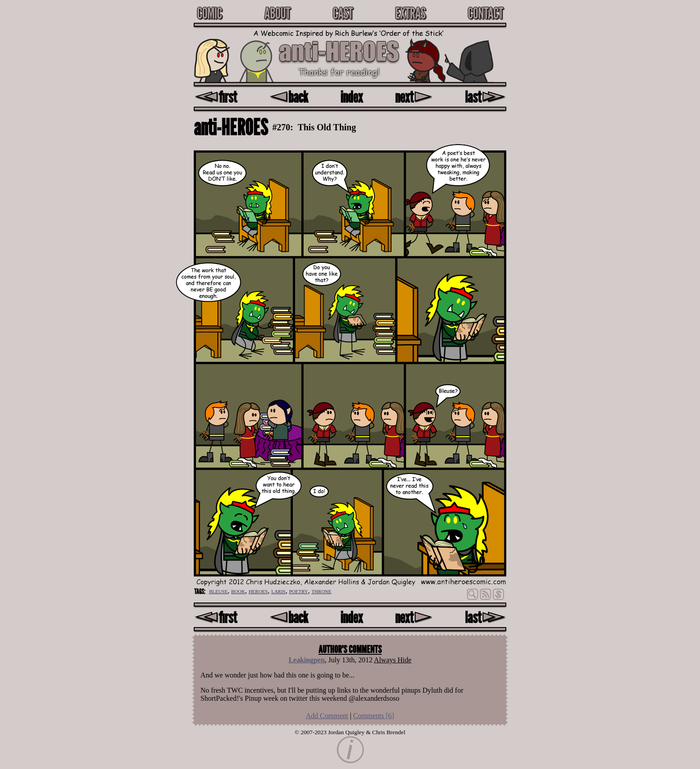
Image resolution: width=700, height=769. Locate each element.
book (238, 591)
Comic (209, 13)
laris (279, 591)
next (414, 97)
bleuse (218, 591)
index (352, 97)
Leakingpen (306, 660)
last (485, 97)
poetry (298, 591)
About (277, 13)
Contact (485, 13)
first (216, 97)
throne (322, 591)
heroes (258, 591)
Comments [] (374, 716)
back (289, 97)
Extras (410, 13)
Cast (343, 13)
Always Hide (393, 660)
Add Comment (327, 716)
